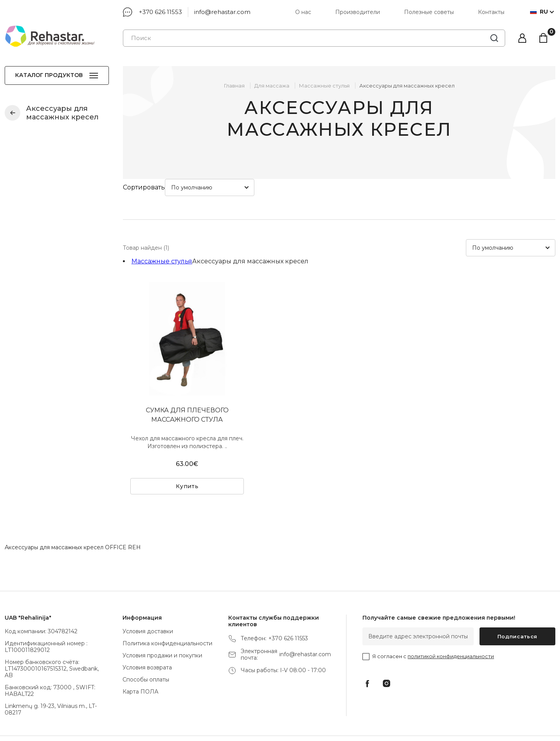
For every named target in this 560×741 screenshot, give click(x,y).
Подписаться (517, 609)
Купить (187, 459)
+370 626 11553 (160, 12)
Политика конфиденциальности (167, 616)
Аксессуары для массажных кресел (407, 86)
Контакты (492, 12)
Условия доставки (148, 604)
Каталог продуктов (49, 75)
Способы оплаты (146, 652)
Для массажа (272, 86)
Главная (234, 86)
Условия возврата (147, 640)
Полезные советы (429, 12)
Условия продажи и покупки (162, 628)
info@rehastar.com (222, 12)
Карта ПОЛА (140, 664)
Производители (358, 12)
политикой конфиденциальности (451, 629)
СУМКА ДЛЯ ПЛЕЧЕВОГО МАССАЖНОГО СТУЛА (187, 388)
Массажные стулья (12, 113)
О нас (303, 12)
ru (539, 12)
